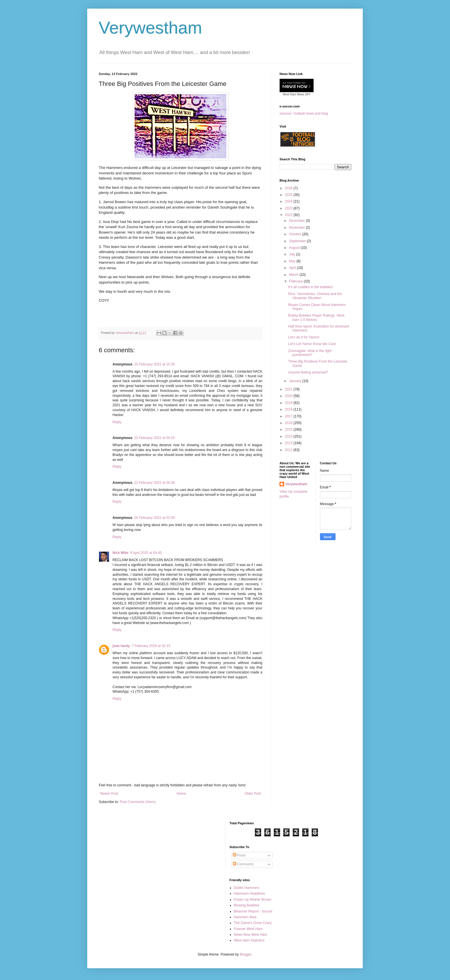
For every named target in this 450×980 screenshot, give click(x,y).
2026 (289, 188)
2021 (289, 389)
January (296, 381)
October (296, 234)
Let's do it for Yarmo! (304, 337)
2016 (289, 423)
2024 (289, 201)
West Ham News (293, 94)
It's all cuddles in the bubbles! (311, 287)
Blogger (246, 954)
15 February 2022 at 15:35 (154, 364)
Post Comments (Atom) (138, 802)
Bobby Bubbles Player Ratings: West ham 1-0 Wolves (316, 317)
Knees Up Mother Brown (253, 900)
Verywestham (150, 28)
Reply (117, 422)
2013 (289, 443)
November (297, 228)
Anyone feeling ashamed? (308, 372)
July (293, 254)
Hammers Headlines (250, 894)
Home (181, 794)
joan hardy (121, 646)
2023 (289, 208)
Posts (239, 855)
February (296, 281)
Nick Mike (120, 553)
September (298, 241)
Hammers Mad (245, 917)
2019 (289, 403)
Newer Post (109, 794)
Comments (243, 864)
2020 (289, 396)
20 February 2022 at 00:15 (154, 438)
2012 (289, 450)
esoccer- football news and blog (304, 113)
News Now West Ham (251, 935)
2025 (289, 195)
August (295, 248)
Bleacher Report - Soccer (253, 911)
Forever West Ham (248, 929)
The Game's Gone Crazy (253, 923)
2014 (289, 436)
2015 (289, 430)
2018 (289, 409)
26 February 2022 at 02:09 (154, 518)
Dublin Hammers (247, 888)
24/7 (307, 94)
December (297, 221)
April (293, 268)
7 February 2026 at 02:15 (151, 646)
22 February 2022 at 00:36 (154, 483)
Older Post (253, 794)
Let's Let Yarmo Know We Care (312, 344)
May (293, 261)
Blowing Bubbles (247, 905)
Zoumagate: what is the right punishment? (310, 353)
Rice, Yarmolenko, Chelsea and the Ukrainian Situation (315, 296)
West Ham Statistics (249, 940)
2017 (289, 416)
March (294, 275)
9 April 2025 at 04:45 (146, 553)
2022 (289, 215)
